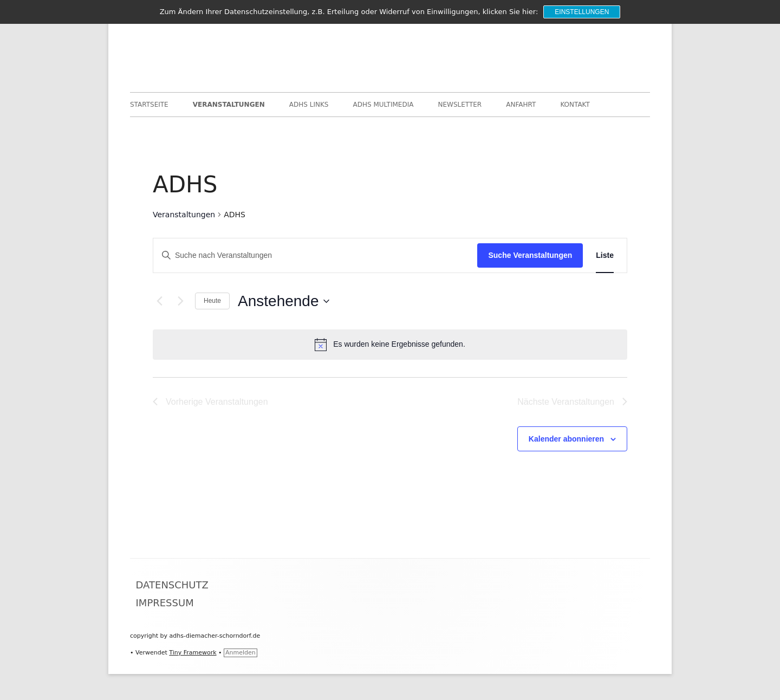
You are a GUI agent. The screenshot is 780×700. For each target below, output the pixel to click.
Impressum (165, 603)
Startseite (149, 105)
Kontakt (575, 105)
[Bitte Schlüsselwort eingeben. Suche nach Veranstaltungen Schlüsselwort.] (315, 255)
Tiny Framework (193, 653)
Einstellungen (582, 12)
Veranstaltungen (229, 105)
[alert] (390, 345)
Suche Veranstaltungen (530, 255)
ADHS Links (309, 105)
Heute (212, 301)
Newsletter (460, 105)
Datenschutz (172, 585)
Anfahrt (521, 105)
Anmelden (240, 653)
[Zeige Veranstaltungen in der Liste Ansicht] (605, 255)
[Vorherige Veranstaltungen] (159, 301)
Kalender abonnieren (566, 439)
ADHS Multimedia (383, 105)
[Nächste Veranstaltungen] (180, 301)
